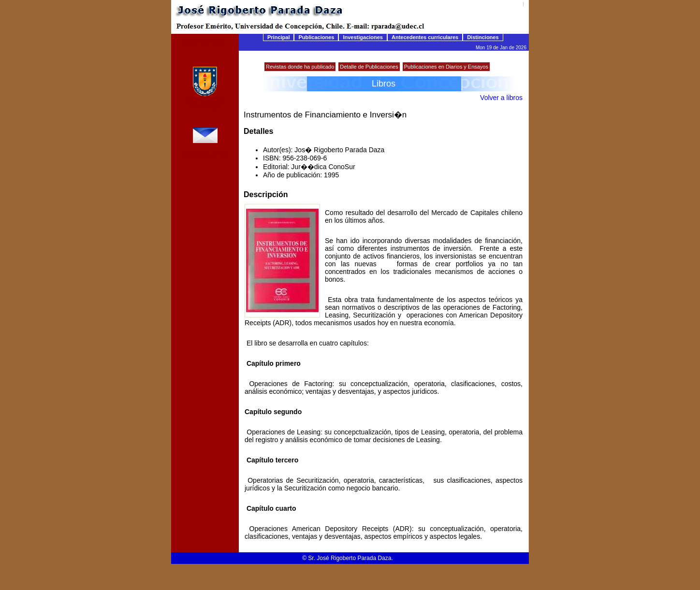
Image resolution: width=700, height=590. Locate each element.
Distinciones (483, 37)
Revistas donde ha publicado (300, 67)
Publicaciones (316, 37)
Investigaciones (363, 37)
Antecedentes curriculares (425, 37)
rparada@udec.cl (205, 155)
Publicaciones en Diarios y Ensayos (446, 67)
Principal (278, 37)
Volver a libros (501, 98)
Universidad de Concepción (205, 103)
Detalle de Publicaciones (369, 67)
